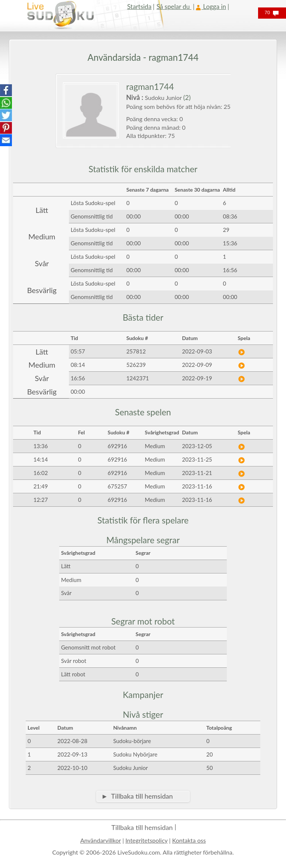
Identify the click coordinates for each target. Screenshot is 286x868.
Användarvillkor (100, 840)
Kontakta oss (189, 840)
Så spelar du (174, 7)
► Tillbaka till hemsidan (137, 796)
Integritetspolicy (147, 840)
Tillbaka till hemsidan (142, 827)
